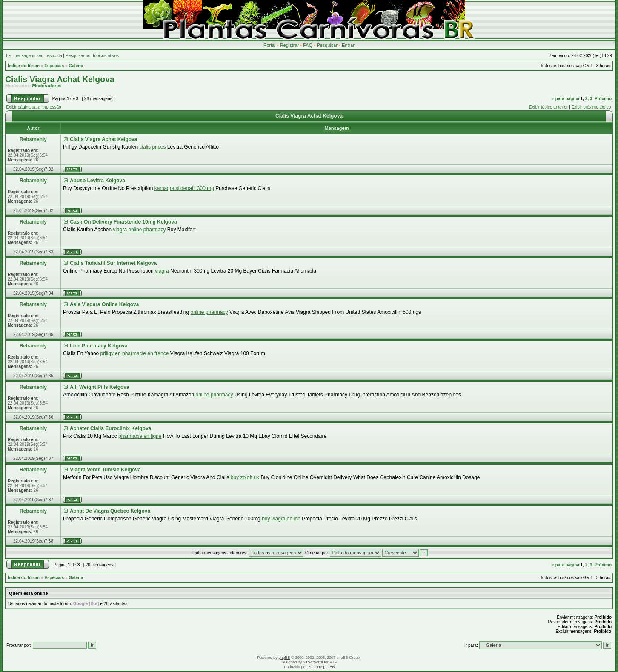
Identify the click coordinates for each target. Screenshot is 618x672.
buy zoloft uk (245, 477)
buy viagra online (281, 519)
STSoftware (313, 662)
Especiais (54, 66)
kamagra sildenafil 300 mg (184, 188)
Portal (270, 45)
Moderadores (47, 86)
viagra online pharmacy (139, 230)
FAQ (308, 45)
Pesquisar (327, 45)
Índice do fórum (24, 66)
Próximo (603, 99)
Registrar (290, 45)
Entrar (348, 45)
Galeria (76, 66)
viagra (162, 271)
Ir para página (565, 99)
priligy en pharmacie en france (135, 353)
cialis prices (152, 147)
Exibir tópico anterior (548, 107)
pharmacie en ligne (140, 436)
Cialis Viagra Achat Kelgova (60, 79)
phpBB (284, 658)
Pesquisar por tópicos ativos (92, 56)
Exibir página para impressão (34, 107)
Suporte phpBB (322, 667)
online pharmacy (209, 312)
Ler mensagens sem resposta (34, 56)
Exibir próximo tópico (591, 107)
